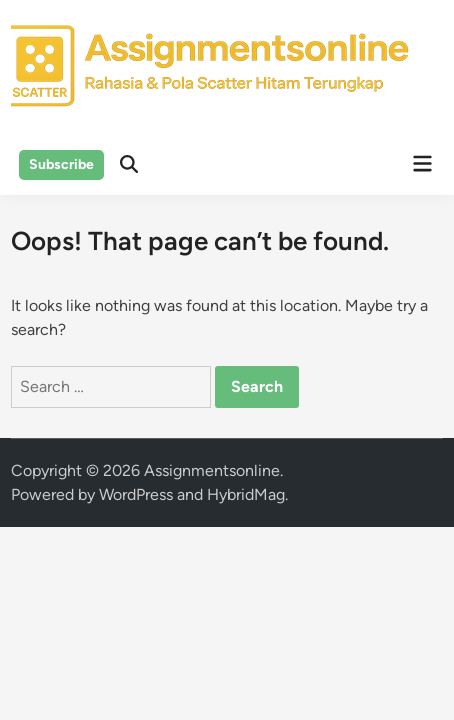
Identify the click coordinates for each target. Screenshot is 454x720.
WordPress (136, 494)
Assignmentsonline (212, 470)
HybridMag (246, 494)
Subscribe (61, 164)
